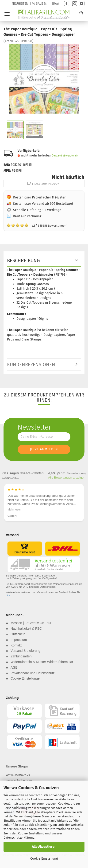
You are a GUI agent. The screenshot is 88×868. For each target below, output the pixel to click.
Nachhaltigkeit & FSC (26, 628)
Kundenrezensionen (31, 365)
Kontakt (16, 645)
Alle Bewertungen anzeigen (67, 477)
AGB (14, 667)
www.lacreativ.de (18, 774)
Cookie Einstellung (44, 859)
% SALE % (39, 4)
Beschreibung (23, 260)
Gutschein (18, 634)
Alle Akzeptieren (44, 847)
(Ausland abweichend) (65, 156)
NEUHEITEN (20, 4)
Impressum (19, 640)
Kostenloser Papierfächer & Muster (39, 197)
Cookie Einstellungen (26, 678)
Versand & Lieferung (25, 651)
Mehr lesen (14, 509)
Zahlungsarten (21, 656)
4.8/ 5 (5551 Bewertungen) (37, 225)
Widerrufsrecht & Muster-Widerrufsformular (42, 662)
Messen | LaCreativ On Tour (31, 623)
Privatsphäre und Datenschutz (33, 673)
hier (8, 595)
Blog (55, 4)
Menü (7, 14)
